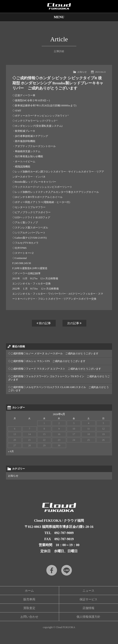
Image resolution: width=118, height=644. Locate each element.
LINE (67, 570)
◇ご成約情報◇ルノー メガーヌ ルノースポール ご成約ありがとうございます (53, 353)
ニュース (88, 591)
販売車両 (29, 599)
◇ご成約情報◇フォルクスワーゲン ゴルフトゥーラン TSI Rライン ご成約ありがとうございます (59, 378)
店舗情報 (88, 608)
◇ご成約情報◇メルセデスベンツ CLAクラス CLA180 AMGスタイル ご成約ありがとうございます (58, 389)
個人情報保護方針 (88, 617)
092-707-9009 (64, 533)
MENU (59, 17)
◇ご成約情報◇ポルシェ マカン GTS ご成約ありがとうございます (47, 361)
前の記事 (44, 323)
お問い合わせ (29, 617)
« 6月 (11, 451)
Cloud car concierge (59, 6)
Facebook (52, 570)
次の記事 (74, 323)
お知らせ (82, 72)
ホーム (29, 591)
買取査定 (29, 608)
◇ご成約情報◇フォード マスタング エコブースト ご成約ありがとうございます (55, 369)
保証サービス (88, 599)
